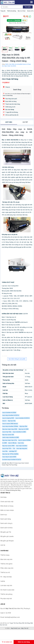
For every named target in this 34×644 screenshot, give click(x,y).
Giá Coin (5, 625)
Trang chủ (3, 11)
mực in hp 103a (7, 432)
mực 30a (5, 451)
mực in (4, 421)
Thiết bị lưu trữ (5, 572)
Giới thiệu (9, 122)
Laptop (3, 581)
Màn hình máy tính (6, 559)
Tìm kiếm (28, 7)
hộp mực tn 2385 (23, 429)
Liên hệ (3, 545)
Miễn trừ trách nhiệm (7, 510)
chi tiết (25, 122)
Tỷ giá (11, 623)
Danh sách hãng (6, 519)
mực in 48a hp (12, 443)
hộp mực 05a (23, 426)
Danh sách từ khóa (6, 528)
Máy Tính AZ (25, 628)
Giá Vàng (27, 623)
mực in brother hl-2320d (9, 413)
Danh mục (4, 515)
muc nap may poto (22, 448)
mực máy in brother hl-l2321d (11, 415)
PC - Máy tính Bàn (6, 577)
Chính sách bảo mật (7, 502)
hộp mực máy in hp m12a (10, 440)
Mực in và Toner (22, 11)
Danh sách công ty (6, 523)
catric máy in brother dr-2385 (11, 437)
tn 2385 (5, 443)
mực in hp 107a (7, 448)
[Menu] (31, 2)
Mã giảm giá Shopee (7, 541)
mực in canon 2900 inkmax (10, 424)
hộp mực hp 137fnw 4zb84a (10, 454)
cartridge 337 (13, 451)
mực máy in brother (22, 446)
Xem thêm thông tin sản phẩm (17, 359)
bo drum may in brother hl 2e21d (12, 460)
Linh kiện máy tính (6, 586)
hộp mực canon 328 (8, 435)
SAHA (7, 64)
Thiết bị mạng (5, 555)
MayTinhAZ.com (16, 628)
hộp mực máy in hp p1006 (10, 429)
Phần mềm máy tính (7, 568)
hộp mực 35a (12, 421)
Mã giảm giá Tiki (6, 532)
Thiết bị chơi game (6, 564)
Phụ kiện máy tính (6, 599)
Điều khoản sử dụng (7, 506)
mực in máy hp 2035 (8, 418)
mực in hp (21, 443)
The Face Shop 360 (19, 623)
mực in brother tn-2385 (19, 432)
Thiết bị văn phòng (11, 11)
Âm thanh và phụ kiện (7, 590)
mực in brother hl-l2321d (22, 418)
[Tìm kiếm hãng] (12, 7)
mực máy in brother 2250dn (10, 426)
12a (14, 448)
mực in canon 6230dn (24, 440)
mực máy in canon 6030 (9, 457)
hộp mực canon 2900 (8, 446)
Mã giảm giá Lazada (7, 536)
